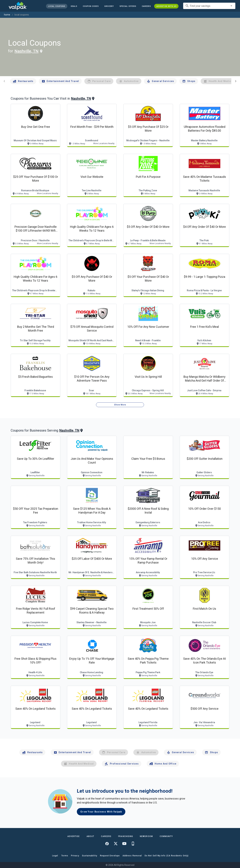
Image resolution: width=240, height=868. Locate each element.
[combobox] (209, 6)
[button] (128, 6)
